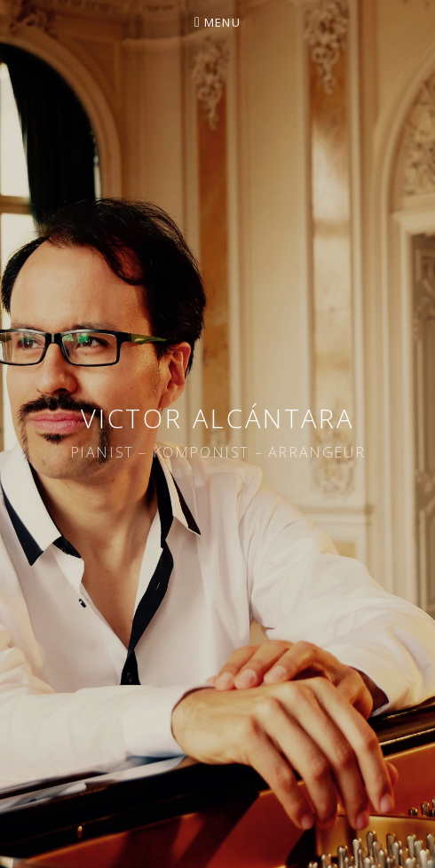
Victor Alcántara (217, 418)
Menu (222, 22)
